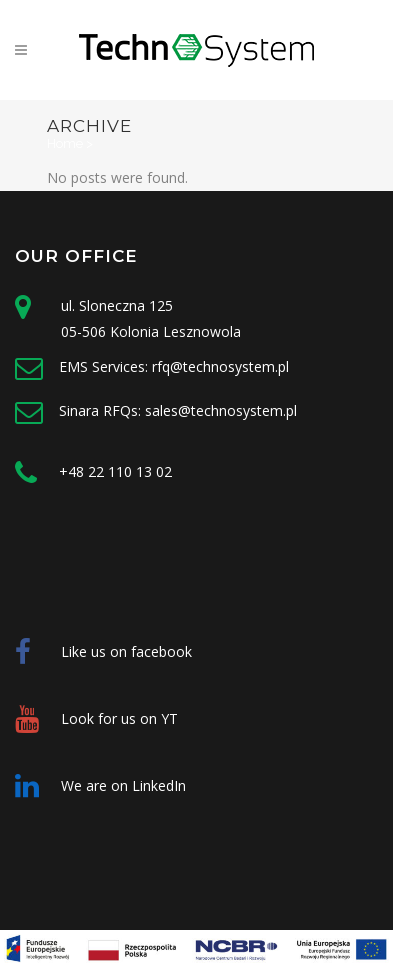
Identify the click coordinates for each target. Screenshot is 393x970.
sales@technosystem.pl (221, 410)
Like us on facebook (126, 651)
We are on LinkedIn (123, 785)
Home (65, 143)
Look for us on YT (119, 718)
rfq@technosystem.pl (220, 366)
